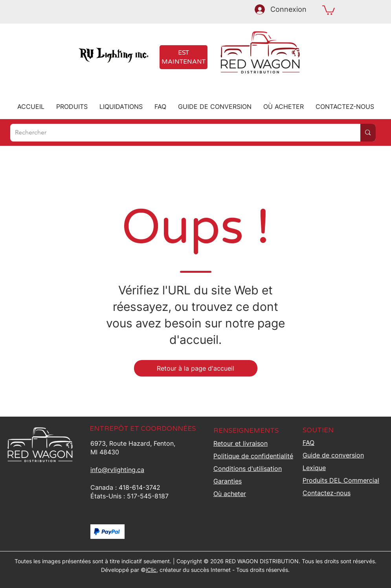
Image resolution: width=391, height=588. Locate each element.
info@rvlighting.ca (117, 470)
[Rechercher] (180, 133)
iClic (151, 570)
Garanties (228, 481)
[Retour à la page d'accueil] (196, 368)
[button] (329, 10)
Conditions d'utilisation (248, 469)
